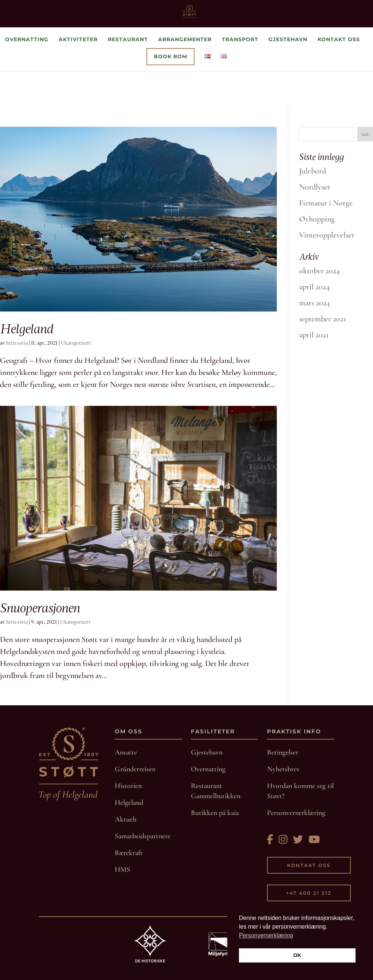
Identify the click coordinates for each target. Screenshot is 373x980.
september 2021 (323, 319)
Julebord (313, 171)
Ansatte (126, 752)
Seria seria (17, 343)
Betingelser (283, 752)
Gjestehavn (288, 74)
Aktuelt (126, 819)
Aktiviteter (78, 74)
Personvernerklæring (296, 813)
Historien (128, 786)
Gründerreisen (135, 769)
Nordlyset (315, 187)
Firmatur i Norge (326, 203)
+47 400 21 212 (309, 893)
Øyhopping (317, 219)
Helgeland (26, 329)
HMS (122, 870)
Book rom (170, 91)
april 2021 (314, 335)
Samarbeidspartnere (143, 836)
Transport (240, 74)
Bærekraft (129, 853)
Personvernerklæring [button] (266, 935)
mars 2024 (315, 303)
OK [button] (297, 955)
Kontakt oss (339, 74)
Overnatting (27, 74)
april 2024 (314, 287)
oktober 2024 (319, 271)
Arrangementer (185, 74)
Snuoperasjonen (40, 608)
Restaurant (128, 74)
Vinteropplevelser (327, 235)
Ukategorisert (76, 343)
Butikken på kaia (215, 813)
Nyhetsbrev (283, 769)
